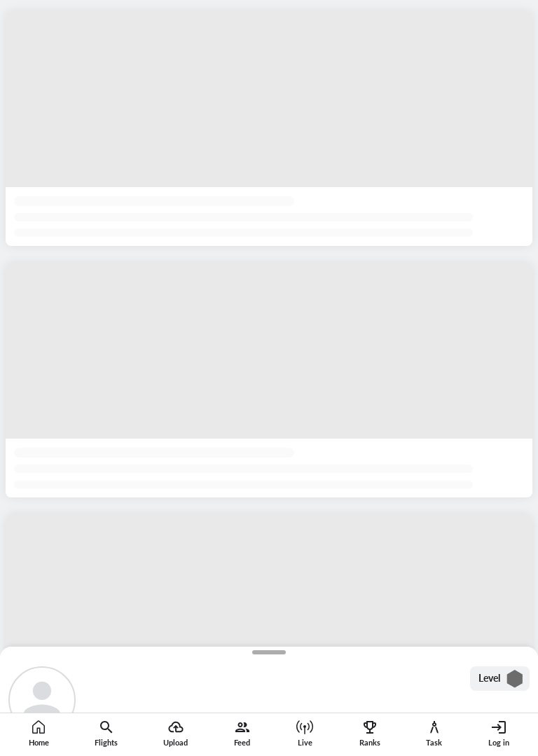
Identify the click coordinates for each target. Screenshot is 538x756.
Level (501, 679)
